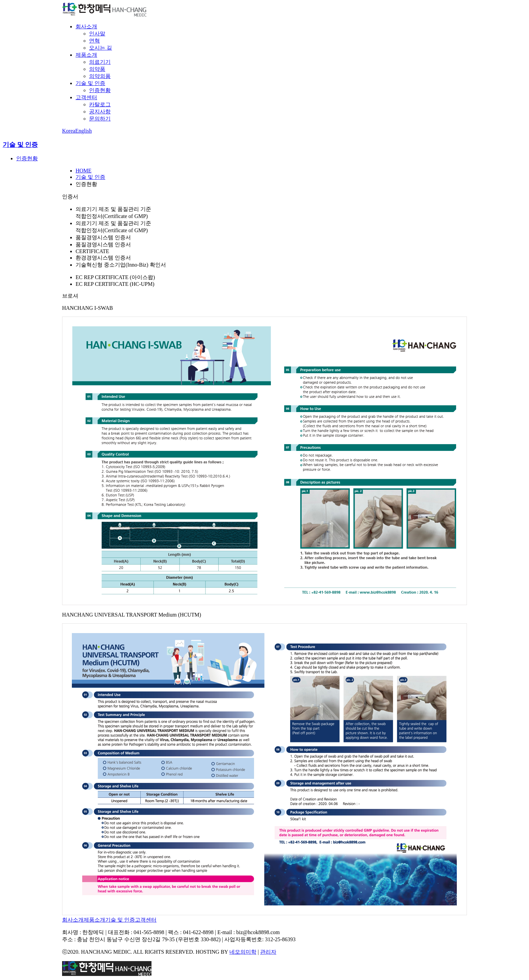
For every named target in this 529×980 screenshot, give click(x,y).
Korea (69, 131)
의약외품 (100, 76)
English (83, 131)
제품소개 (86, 55)
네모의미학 (243, 952)
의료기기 (100, 62)
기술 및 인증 (90, 83)
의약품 (97, 69)
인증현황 (100, 90)
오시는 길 (101, 48)
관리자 (268, 952)
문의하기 (100, 119)
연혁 (94, 41)
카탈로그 (100, 104)
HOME (83, 171)
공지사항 (100, 112)
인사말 (97, 34)
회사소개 (86, 26)
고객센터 (86, 97)
